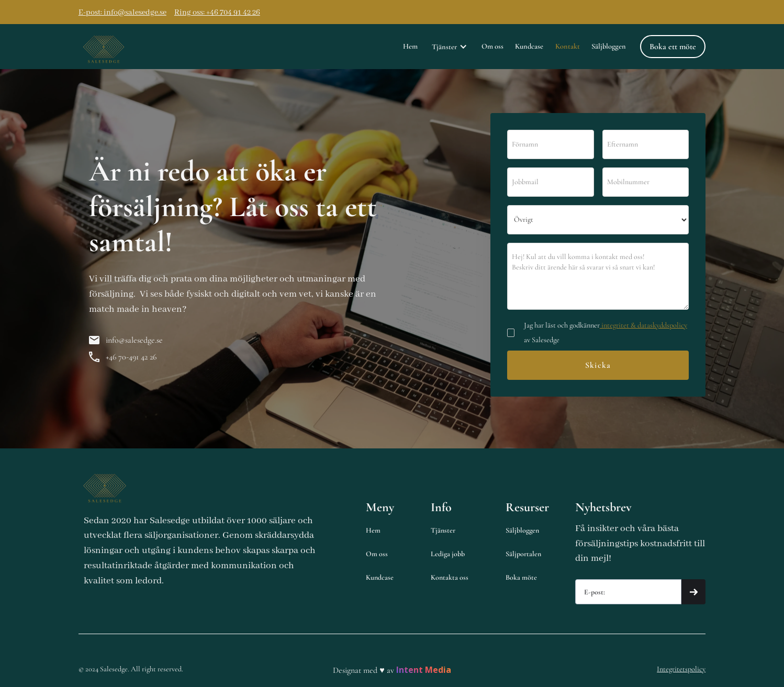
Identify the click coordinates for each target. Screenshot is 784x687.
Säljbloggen (609, 46)
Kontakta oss (450, 577)
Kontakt (568, 46)
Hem (410, 46)
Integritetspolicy (681, 669)
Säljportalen (523, 554)
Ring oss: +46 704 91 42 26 (217, 13)
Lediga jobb (448, 554)
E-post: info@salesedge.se (122, 13)
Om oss (492, 46)
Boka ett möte (673, 47)
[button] (450, 46)
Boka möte (521, 577)
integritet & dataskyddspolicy (643, 325)
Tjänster (443, 530)
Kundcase (529, 46)
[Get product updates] (629, 592)
